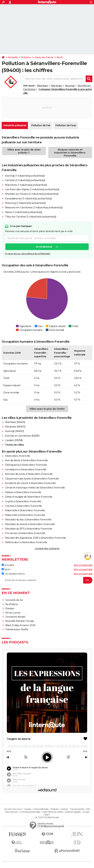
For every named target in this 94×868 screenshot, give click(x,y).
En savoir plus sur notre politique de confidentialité (28, 254)
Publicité (55, 809)
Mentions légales (73, 812)
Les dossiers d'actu (13, 574)
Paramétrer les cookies (53, 812)
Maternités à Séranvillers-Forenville (25, 515)
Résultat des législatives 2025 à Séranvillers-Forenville (35, 538)
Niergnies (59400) (15, 427)
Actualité (13, 57)
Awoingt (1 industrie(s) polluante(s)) (25, 176)
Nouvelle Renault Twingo (20, 621)
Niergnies (56, 86)
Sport (6, 569)
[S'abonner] (47, 580)
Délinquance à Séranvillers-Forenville (26, 465)
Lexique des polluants (47, 548)
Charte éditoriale (41, 809)
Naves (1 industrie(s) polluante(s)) (24, 212)
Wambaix (42, 86)
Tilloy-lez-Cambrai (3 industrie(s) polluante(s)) (31, 217)
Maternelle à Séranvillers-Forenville (25, 510)
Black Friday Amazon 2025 (20, 625)
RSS (88, 809)
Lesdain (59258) (14, 440)
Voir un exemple (83, 565)
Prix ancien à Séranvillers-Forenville (25, 533)
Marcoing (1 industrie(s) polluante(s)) (25, 203)
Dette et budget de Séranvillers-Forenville (29, 497)
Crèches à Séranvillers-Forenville (23, 506)
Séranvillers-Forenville (18, 456)
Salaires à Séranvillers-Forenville (23, 492)
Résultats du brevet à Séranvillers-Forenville (30, 524)
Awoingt (70, 86)
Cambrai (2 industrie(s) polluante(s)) (25, 180)
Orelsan (10, 608)
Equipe (28, 809)
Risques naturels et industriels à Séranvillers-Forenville (70, 153)
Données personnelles (30, 812)
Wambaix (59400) (15, 422)
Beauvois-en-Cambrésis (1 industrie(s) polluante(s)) (34, 207)
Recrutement (12, 812)
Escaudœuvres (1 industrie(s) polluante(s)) (28, 199)
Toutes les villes (14, 445)
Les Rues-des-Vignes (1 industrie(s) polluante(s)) (32, 189)
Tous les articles (77, 809)
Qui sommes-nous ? (13, 809)
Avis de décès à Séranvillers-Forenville (26, 460)
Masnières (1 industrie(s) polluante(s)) (26, 185)
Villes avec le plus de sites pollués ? (24, 151)
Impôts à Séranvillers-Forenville (23, 501)
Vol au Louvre (13, 613)
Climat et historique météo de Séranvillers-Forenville (35, 488)
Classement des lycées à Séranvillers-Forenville (32, 479)
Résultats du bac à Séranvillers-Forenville (28, 520)
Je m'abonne (44, 247)
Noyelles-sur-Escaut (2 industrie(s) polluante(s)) (32, 194)
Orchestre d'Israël (15, 617)
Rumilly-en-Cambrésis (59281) (22, 436)
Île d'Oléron (12, 604)
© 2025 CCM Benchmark (47, 817)
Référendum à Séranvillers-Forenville (26, 542)
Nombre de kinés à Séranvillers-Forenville (29, 474)
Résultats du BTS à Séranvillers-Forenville (28, 529)
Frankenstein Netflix (17, 629)
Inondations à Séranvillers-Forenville (26, 469)
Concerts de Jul (14, 600)
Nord (59, 57)
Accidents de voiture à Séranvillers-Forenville (30, 483)
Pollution (26, 57)
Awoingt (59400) (14, 431)
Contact (64, 809)
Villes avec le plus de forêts (47, 409)
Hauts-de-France (44, 57)
